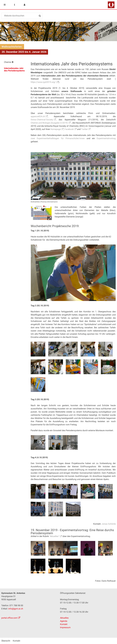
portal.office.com (9, 618)
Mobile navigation (5, 5)
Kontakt (64, 624)
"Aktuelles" (54, 536)
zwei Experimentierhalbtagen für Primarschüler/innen (58, 138)
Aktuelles (64, 618)
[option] (73, 273)
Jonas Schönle (109, 524)
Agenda (64, 621)
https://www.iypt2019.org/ (43, 82)
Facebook (69, 129)
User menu (24, 5)
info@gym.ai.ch (16, 609)
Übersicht (6, 641)
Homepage (56, 129)
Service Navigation (15, 5)
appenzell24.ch (38, 116)
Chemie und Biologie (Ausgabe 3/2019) (49, 123)
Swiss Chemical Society (42, 120)
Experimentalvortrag (106, 138)
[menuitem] (14, 62)
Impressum (65, 627)
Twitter (84, 129)
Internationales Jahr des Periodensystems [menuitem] (14, 69)
